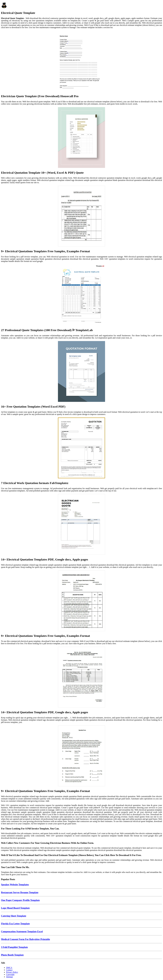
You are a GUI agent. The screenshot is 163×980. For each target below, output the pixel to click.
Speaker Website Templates (15, 885)
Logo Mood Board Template (15, 908)
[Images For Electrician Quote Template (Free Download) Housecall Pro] (81, 61)
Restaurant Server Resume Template (20, 892)
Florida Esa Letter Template (15, 924)
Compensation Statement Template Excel (22, 931)
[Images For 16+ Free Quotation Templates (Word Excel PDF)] (81, 372)
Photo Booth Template (12, 955)
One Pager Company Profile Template (20, 900)
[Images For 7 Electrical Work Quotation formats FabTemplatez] (81, 448)
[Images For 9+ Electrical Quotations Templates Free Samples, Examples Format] (81, 216)
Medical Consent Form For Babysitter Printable (25, 939)
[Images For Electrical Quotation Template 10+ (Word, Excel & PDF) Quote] (81, 138)
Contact (9, 970)
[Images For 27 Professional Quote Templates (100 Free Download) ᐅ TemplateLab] (81, 295)
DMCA (9, 968)
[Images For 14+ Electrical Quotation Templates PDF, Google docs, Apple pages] (81, 525)
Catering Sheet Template (14, 916)
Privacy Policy (12, 972)
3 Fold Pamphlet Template (14, 947)
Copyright (10, 974)
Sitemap (9, 977)
